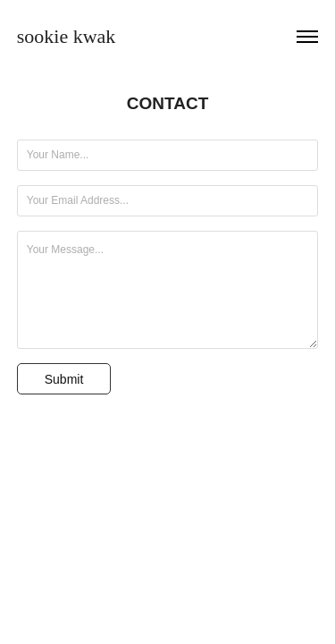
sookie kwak (67, 36)
